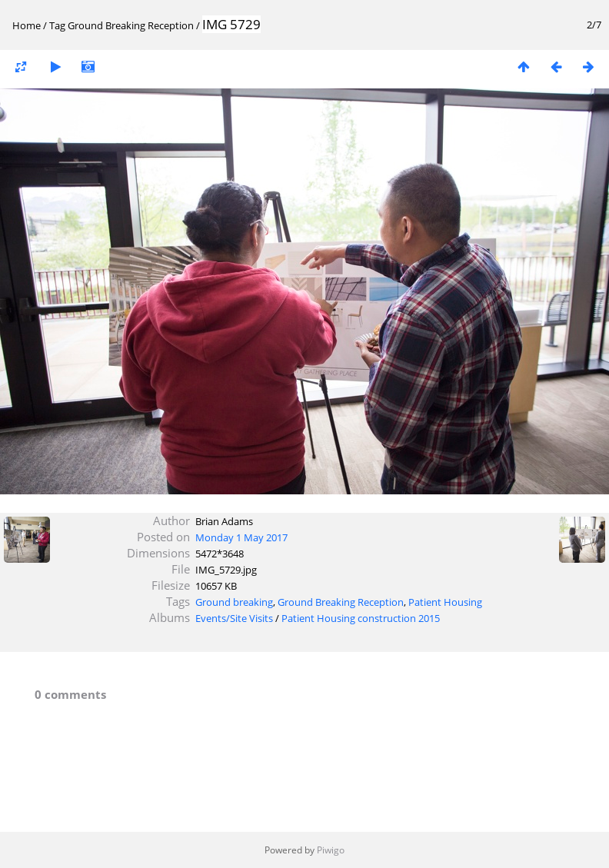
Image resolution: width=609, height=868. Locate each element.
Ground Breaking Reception (131, 25)
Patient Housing (445, 602)
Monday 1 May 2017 (241, 537)
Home (27, 25)
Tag (57, 25)
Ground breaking (234, 602)
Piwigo (331, 850)
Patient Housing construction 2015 (361, 618)
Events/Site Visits (234, 618)
